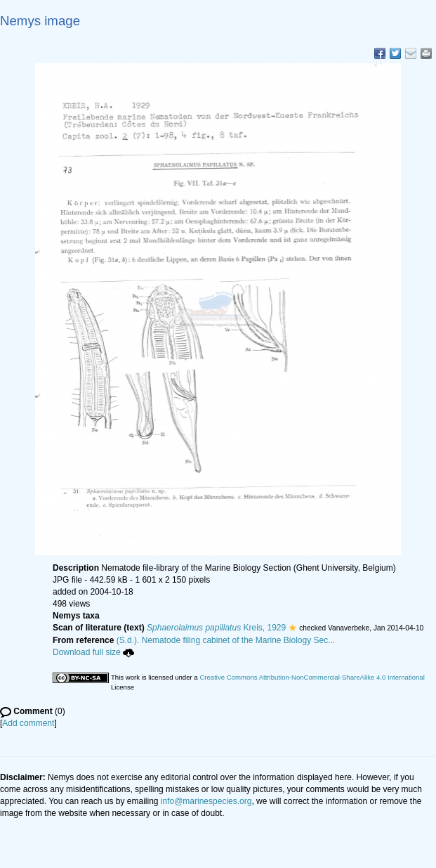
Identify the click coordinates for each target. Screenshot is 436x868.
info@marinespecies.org (206, 801)
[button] (292, 628)
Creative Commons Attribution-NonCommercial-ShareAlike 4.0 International (312, 677)
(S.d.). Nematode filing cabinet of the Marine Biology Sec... (226, 640)
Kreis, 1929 (216, 628)
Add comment (28, 723)
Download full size (93, 652)
